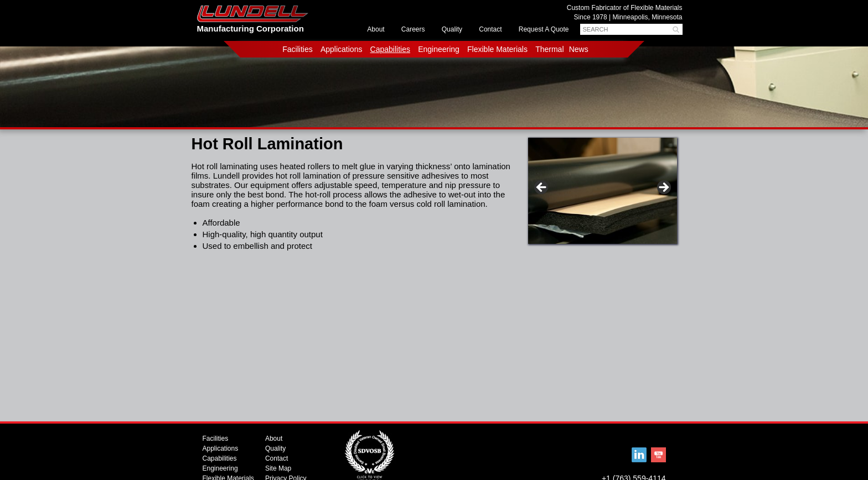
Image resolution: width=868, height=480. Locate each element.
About (376, 29)
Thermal (549, 49)
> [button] (663, 188)
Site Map (278, 468)
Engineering (439, 49)
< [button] (542, 188)
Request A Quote (544, 29)
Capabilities (390, 49)
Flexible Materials (497, 49)
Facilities (297, 49)
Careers (413, 29)
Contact (490, 29)
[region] (603, 194)
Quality (452, 29)
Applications (342, 49)
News (579, 49)
